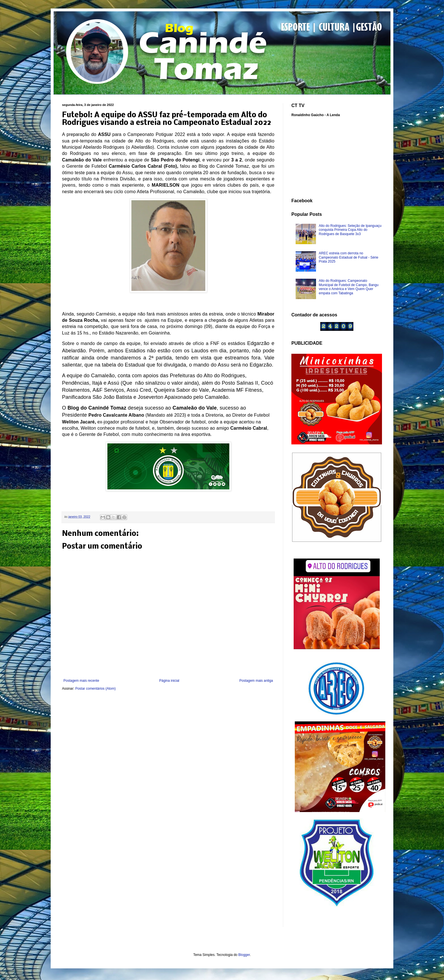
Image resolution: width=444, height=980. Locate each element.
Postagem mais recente (81, 681)
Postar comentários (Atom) (96, 689)
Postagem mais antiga (256, 681)
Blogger (244, 955)
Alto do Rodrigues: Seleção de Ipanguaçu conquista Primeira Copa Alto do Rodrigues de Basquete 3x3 (350, 230)
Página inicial (169, 681)
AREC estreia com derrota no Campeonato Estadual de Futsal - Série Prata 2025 (349, 257)
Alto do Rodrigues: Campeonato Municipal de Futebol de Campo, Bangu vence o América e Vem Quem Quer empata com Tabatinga (349, 287)
